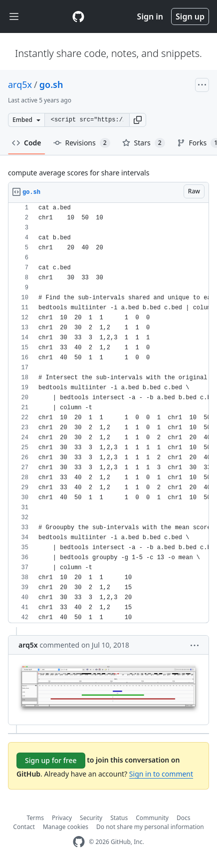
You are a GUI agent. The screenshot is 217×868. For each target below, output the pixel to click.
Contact (24, 827)
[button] (138, 120)
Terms (36, 818)
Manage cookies (66, 827)
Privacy (62, 818)
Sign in (150, 16)
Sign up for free (51, 760)
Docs (184, 818)
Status (119, 818)
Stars (144, 143)
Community (152, 818)
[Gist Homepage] (78, 16)
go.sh (51, 84)
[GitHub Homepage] (79, 842)
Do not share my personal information (150, 827)
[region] (108, 413)
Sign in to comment (161, 774)
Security (91, 818)
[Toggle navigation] (14, 17)
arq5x (20, 84)
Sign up (190, 16)
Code (27, 143)
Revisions (82, 143)
